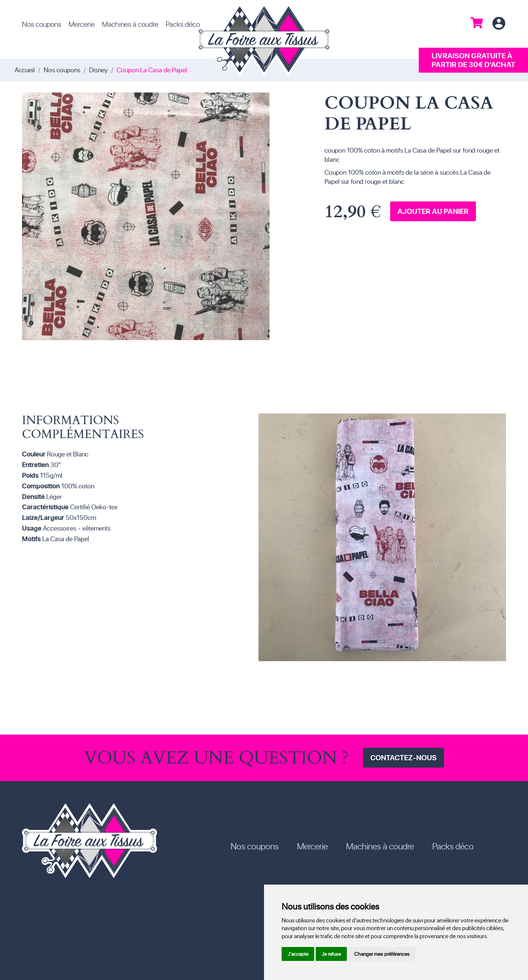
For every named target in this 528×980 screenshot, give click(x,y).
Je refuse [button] (331, 954)
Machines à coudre (130, 24)
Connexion (499, 24)
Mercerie (82, 24)
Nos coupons (42, 24)
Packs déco (183, 24)
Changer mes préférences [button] (382, 954)
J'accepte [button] (298, 954)
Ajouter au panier (433, 211)
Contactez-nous (404, 757)
